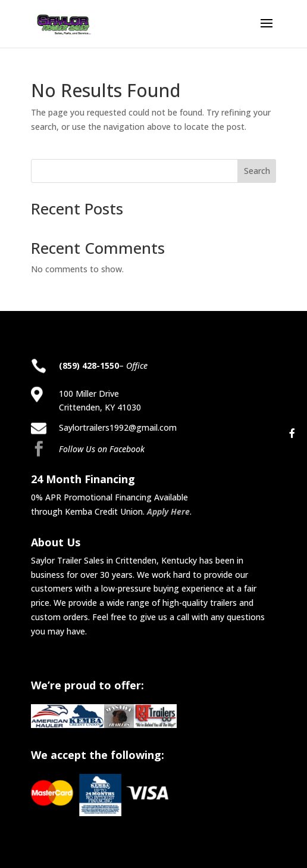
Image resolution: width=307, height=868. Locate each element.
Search (257, 171)
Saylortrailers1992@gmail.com (118, 427)
